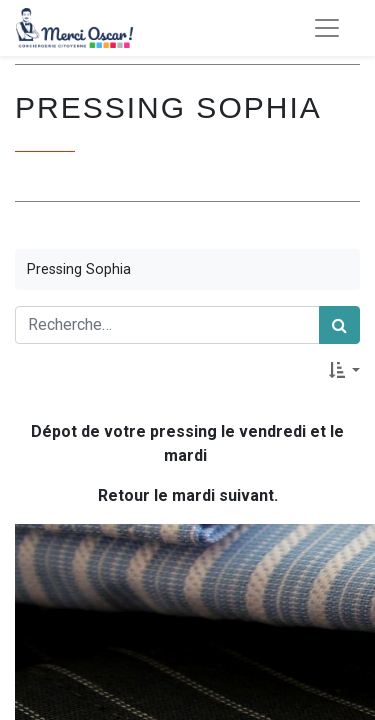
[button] (344, 370)
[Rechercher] (339, 325)
